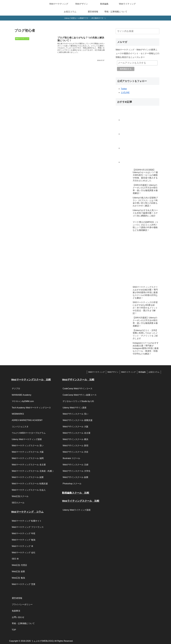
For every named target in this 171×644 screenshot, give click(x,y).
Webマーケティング (97, 372)
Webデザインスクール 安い (75, 414)
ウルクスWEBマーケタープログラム (29, 433)
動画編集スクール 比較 (76, 493)
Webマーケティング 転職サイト (27, 521)
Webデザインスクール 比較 (78, 380)
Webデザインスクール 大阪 (75, 427)
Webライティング (128, 372)
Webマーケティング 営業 (24, 584)
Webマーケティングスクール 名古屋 (29, 465)
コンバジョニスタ (20, 427)
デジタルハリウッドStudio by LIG (78, 401)
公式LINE (125, 93)
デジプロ (16, 389)
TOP (14, 630)
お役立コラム (154, 372)
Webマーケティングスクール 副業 (28, 477)
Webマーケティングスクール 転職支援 (30, 484)
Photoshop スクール (72, 484)
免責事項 (16, 611)
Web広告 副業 (18, 571)
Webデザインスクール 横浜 (75, 439)
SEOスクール (18, 503)
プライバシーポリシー (22, 604)
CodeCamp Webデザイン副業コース (80, 395)
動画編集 (142, 372)
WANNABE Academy (22, 395)
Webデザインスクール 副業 (75, 477)
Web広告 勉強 (18, 578)
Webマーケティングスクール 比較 (31, 380)
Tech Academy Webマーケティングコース (31, 408)
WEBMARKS (18, 414)
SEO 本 (15, 559)
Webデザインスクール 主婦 (75, 465)
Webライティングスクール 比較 (81, 501)
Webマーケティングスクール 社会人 (29, 490)
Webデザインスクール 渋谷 (75, 452)
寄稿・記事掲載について (23, 623)
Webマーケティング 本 (23, 546)
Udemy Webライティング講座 (77, 510)
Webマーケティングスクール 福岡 (28, 458)
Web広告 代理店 (19, 565)
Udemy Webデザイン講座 (75, 408)
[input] (138, 31)
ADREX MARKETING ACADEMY (27, 420)
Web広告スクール (20, 496)
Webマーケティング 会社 (24, 553)
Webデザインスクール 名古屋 (76, 433)
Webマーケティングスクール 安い (28, 446)
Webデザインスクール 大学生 (76, 471)
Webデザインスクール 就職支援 (77, 420)
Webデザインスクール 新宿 (75, 446)
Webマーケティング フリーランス (28, 527)
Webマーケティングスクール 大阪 (28, 452)
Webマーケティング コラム (27, 512)
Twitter (124, 89)
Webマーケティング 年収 (24, 533)
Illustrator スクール (71, 458)
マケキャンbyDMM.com (23, 401)
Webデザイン (113, 372)
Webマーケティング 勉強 (24, 540)
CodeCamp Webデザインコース (78, 389)
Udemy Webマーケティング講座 (27, 439)
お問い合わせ (18, 617)
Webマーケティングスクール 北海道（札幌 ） (33, 471)
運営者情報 (17, 598)
